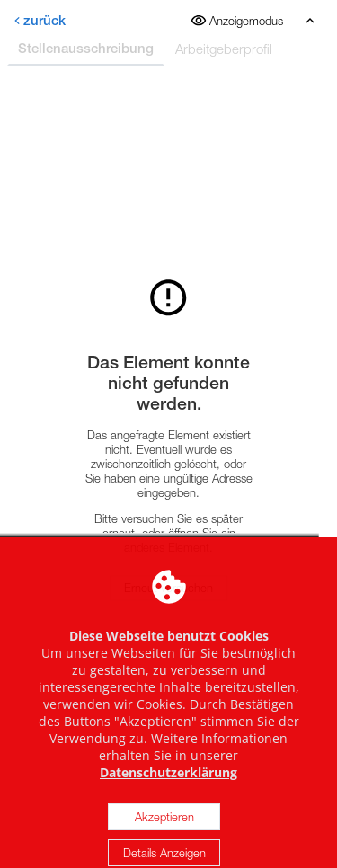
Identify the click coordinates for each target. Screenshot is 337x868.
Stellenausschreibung (86, 48)
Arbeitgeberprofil (224, 49)
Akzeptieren (164, 833)
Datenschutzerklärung (168, 788)
